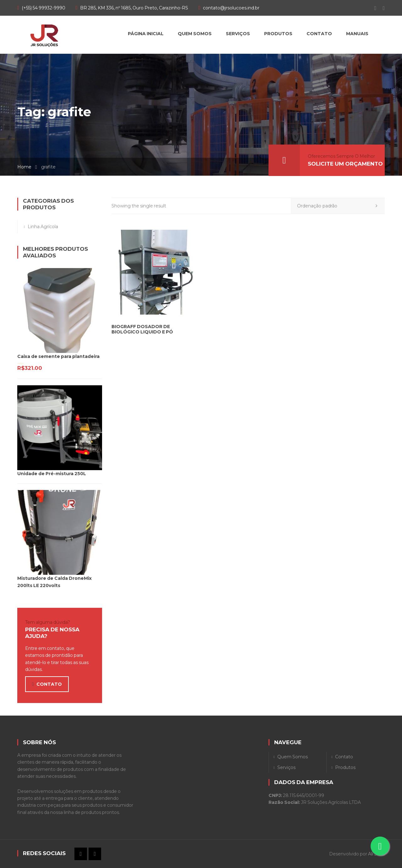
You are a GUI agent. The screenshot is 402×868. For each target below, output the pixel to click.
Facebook (372, 8)
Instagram (380, 8)
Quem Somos (293, 757)
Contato (344, 757)
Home (24, 167)
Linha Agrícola (43, 227)
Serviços (286, 767)
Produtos (345, 767)
